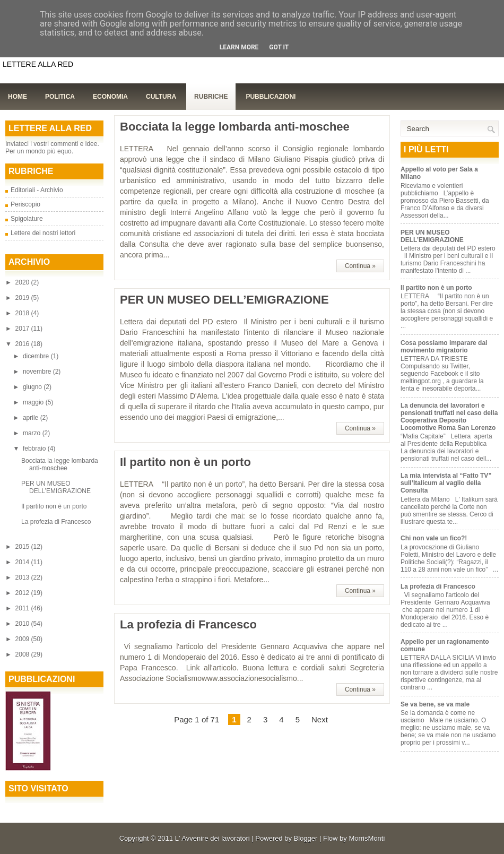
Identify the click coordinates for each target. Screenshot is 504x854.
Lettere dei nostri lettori (43, 233)
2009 (23, 639)
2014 (23, 562)
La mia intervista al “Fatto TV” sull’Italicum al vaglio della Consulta (446, 483)
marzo (33, 433)
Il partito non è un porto (54, 506)
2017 (23, 329)
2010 (23, 624)
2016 (23, 344)
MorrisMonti (367, 838)
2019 (23, 298)
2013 (23, 577)
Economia (110, 97)
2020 (23, 282)
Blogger (306, 838)
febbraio (35, 448)
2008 (23, 654)
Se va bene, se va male (435, 704)
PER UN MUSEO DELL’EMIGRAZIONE (56, 487)
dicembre (37, 356)
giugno (33, 387)
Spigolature (27, 219)
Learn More (239, 47)
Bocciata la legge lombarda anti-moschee (60, 464)
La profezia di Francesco (56, 522)
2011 (23, 608)
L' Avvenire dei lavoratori (212, 838)
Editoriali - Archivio (37, 190)
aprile (32, 418)
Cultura (161, 97)
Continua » (360, 266)
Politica (60, 97)
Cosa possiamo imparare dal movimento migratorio (444, 347)
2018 (23, 313)
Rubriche (211, 97)
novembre (38, 372)
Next (320, 719)
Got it (279, 47)
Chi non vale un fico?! (434, 538)
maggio (34, 402)
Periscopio (25, 204)
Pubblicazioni (271, 97)
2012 (23, 593)
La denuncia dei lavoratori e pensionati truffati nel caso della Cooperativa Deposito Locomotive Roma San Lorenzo (449, 417)
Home (18, 97)
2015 (23, 547)
